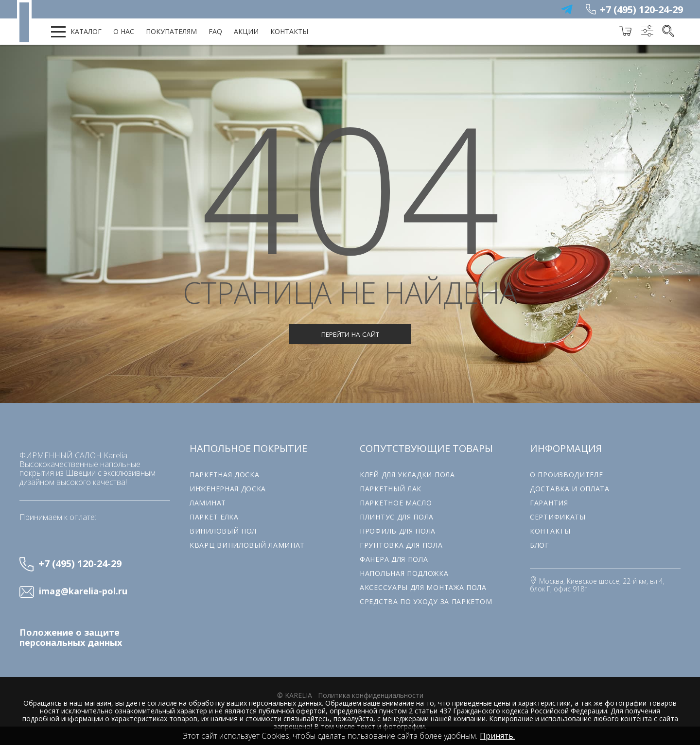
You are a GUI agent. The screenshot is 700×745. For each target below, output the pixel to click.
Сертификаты (558, 517)
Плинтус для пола (397, 517)
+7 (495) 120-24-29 (641, 9)
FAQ (215, 31)
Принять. (497, 736)
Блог (540, 545)
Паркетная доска (225, 475)
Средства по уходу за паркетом (426, 601)
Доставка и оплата (570, 489)
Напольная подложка (404, 573)
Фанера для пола (394, 559)
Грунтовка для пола (401, 545)
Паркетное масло (396, 503)
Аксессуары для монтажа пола (423, 587)
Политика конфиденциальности (371, 695)
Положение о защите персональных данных (71, 638)
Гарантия (549, 503)
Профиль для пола (398, 531)
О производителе (567, 475)
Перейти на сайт (350, 334)
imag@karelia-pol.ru (83, 591)
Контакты (289, 31)
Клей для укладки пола (407, 475)
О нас (124, 31)
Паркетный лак (391, 489)
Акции (246, 31)
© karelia (295, 695)
